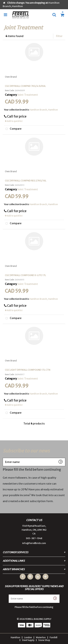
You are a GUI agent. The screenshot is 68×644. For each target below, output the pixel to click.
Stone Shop (44, 640)
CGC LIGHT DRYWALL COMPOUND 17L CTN (28, 370)
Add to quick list (14, 121)
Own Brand (11, 77)
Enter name (4, 458)
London (28, 637)
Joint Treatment (28, 95)
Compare (13, 129)
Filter (59, 36)
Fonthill (53, 637)
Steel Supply (28, 640)
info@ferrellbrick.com (34, 543)
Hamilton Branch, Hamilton (44, 110)
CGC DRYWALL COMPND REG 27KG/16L (26, 181)
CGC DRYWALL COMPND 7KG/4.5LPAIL (25, 86)
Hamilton (15, 637)
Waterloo (41, 637)
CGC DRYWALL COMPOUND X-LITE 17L (25, 275)
